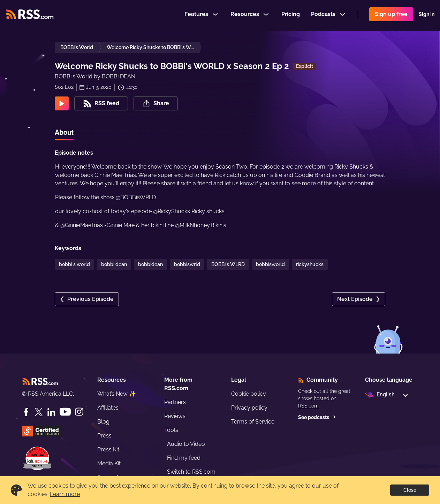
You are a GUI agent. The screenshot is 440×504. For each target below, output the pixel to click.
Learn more (65, 494)
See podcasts (317, 417)
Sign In (427, 15)
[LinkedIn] (51, 412)
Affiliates (108, 408)
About (64, 132)
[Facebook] (26, 412)
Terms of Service (253, 422)
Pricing (291, 15)
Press (104, 436)
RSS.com (308, 406)
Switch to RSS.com (191, 472)
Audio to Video (186, 444)
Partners (175, 402)
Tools (171, 430)
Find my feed (184, 458)
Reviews (175, 416)
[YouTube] (65, 412)
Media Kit (109, 463)
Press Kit (108, 449)
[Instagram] (79, 412)
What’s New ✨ (117, 394)
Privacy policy (249, 408)
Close (410, 490)
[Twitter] (39, 412)
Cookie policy (249, 394)
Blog (103, 422)
